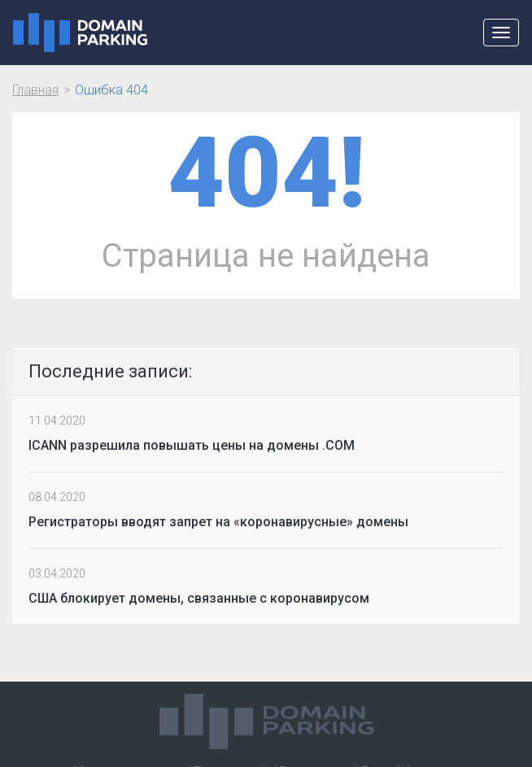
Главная (35, 90)
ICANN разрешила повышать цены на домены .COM (192, 445)
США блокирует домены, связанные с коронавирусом (199, 598)
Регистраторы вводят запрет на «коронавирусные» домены (218, 522)
